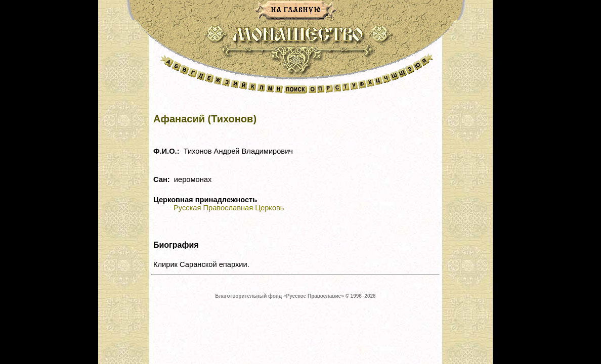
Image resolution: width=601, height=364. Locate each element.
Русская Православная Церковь (229, 208)
